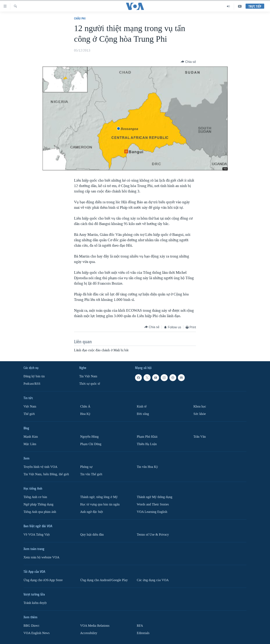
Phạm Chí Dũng (91, 444)
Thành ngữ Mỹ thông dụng (155, 497)
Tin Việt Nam (88, 376)
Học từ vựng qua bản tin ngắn (100, 504)
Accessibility (89, 633)
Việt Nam (30, 406)
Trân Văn (200, 436)
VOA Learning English (152, 512)
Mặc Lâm (30, 444)
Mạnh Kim (31, 436)
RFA (140, 625)
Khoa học (200, 406)
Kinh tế (142, 406)
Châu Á (85, 406)
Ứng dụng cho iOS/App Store (43, 580)
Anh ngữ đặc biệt (92, 512)
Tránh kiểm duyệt (35, 603)
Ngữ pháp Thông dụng (38, 504)
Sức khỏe (200, 414)
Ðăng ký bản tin (34, 376)
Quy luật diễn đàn (92, 534)
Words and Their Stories (153, 504)
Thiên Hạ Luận (147, 444)
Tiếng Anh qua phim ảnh (40, 512)
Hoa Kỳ (85, 414)
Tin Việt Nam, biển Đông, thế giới (46, 474)
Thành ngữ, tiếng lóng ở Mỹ (99, 497)
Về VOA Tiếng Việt (37, 534)
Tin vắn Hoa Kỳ (147, 467)
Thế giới (29, 414)
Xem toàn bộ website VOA (41, 557)
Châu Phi (80, 18)
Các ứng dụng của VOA (153, 580)
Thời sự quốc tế (90, 384)
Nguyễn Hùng (89, 436)
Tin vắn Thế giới (91, 474)
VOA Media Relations (95, 625)
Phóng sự (86, 467)
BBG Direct (31, 625)
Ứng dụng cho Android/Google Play (104, 580)
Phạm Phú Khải (147, 436)
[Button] (188, 62)
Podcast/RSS (32, 384)
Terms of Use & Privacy (153, 534)
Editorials (143, 633)
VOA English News (37, 633)
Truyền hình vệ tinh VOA (40, 467)
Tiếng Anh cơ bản (35, 497)
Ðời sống (143, 414)
